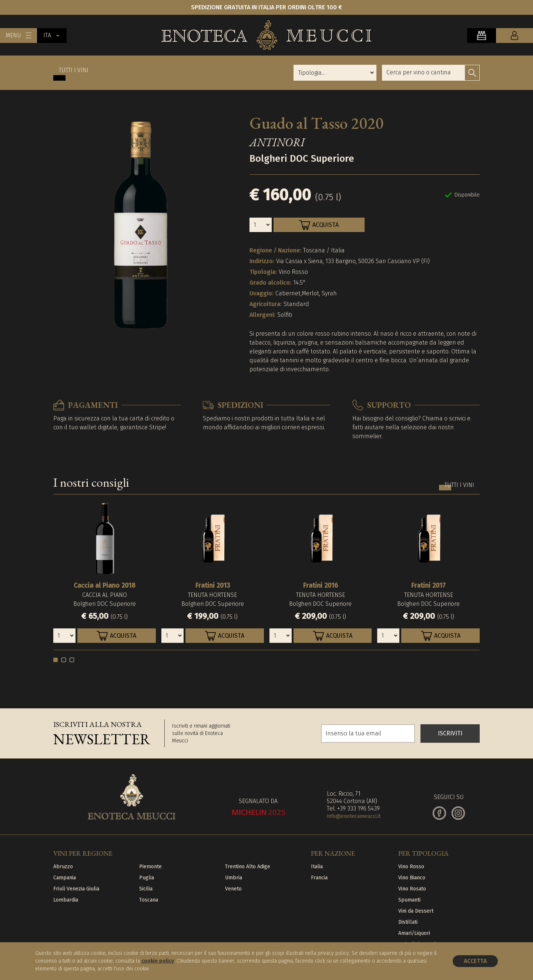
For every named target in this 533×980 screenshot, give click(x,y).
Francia (319, 878)
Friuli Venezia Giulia (76, 889)
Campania (65, 878)
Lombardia (66, 900)
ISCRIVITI (450, 733)
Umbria (234, 878)
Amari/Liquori (414, 933)
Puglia (147, 878)
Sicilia (146, 889)
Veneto (233, 889)
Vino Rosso (411, 867)
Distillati (408, 922)
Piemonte (150, 867)
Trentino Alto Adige (248, 867)
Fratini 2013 (213, 585)
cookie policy (158, 961)
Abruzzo (63, 867)
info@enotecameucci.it (354, 816)
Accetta (475, 961)
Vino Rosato (412, 889)
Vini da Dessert (416, 911)
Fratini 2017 (428, 585)
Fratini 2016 (321, 585)
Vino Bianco (412, 878)
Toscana (149, 900)
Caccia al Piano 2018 (105, 585)
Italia (317, 867)
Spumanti (409, 900)
